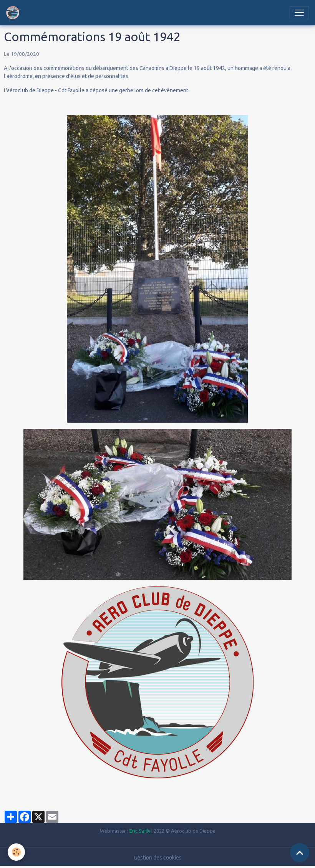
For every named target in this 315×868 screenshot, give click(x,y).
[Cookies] (16, 852)
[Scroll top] (300, 853)
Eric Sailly (140, 831)
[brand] (14, 13)
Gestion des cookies (158, 858)
